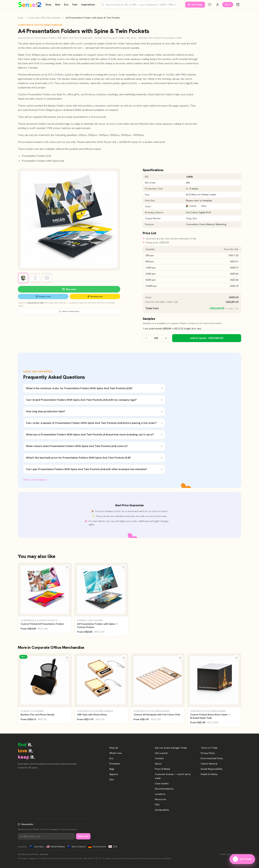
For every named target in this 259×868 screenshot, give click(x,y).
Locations (160, 794)
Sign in (228, 5)
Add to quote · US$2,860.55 (207, 338)
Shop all (114, 748)
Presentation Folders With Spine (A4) (43, 161)
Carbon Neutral (209, 764)
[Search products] (139, 5)
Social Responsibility (212, 769)
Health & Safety (209, 774)
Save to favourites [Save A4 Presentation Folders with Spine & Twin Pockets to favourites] (69, 311)
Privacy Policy (208, 753)
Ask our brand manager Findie (171, 748)
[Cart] (238, 5)
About (158, 764)
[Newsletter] (46, 836)
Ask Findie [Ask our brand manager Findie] (195, 5)
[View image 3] (47, 278)
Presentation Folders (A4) (36, 156)
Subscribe (83, 836)
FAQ (157, 805)
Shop (48, 5)
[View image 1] (23, 278)
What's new (115, 753)
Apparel (114, 774)
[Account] (218, 5)
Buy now (69, 289)
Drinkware (115, 764)
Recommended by (164, 789)
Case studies (162, 783)
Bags (112, 769)
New (58, 5)
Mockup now (95, 296)
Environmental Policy (212, 758)
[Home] (30, 5)
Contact (159, 758)
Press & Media (162, 769)
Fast (75, 5)
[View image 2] (35, 278)
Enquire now (43, 296)
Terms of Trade (209, 748)
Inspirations (88, 5)
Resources (161, 799)
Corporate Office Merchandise (45, 18)
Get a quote (161, 753)
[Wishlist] (210, 5)
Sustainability (162, 810)
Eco (66, 5)
